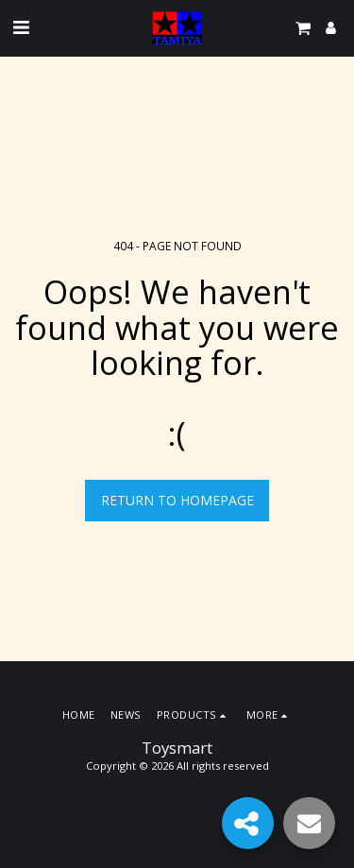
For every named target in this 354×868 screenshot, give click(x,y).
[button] (21, 27)
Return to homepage (177, 500)
